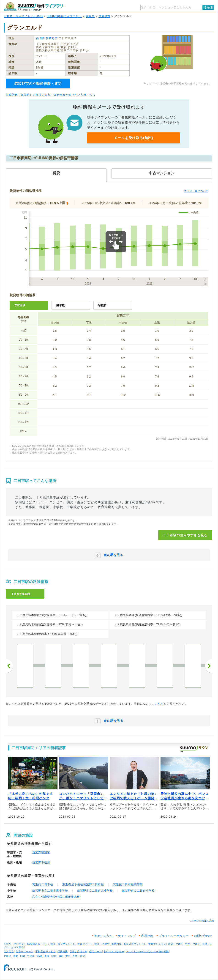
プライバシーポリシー (174, 936)
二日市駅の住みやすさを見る (185, 535)
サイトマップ (127, 936)
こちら (159, 704)
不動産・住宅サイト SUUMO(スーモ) (25, 944)
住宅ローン (96, 951)
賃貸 (53, 944)
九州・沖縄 (79, 956)
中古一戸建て (193, 944)
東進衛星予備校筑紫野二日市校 (83, 884)
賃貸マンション (67, 944)
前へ (9, 666)
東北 (16, 956)
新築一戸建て (176, 944)
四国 (61, 956)
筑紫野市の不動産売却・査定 (38, 83)
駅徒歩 (102, 305)
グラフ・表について (196, 191)
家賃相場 (117, 944)
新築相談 (63, 951)
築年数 (60, 305)
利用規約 (147, 936)
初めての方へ (104, 936)
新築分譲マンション (135, 944)
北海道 (7, 956)
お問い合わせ (203, 936)
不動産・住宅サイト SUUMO (23, 16)
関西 (54, 956)
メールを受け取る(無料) (134, 138)
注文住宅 (9, 951)
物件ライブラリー (114, 951)
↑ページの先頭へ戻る (202, 921)
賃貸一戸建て (102, 944)
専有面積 (20, 305)
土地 (205, 944)
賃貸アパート (85, 944)
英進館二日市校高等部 (128, 884)
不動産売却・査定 (46, 951)
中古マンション (157, 944)
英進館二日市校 (43, 884)
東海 (47, 956)
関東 (23, 956)
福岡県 (90, 16)
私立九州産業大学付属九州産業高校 (56, 897)
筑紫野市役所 (41, 862)
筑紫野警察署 (41, 852)
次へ (209, 666)
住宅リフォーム (25, 951)
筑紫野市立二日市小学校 (138, 891)
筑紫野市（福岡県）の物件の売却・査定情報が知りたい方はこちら (51, 95)
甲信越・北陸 (35, 956)
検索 (210, 7)
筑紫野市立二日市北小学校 (95, 891)
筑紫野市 (104, 16)
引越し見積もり (78, 951)
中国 (68, 956)
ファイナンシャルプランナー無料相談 (147, 951)
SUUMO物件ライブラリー (64, 16)
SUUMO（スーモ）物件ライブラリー (35, 7)
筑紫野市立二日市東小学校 (50, 891)
